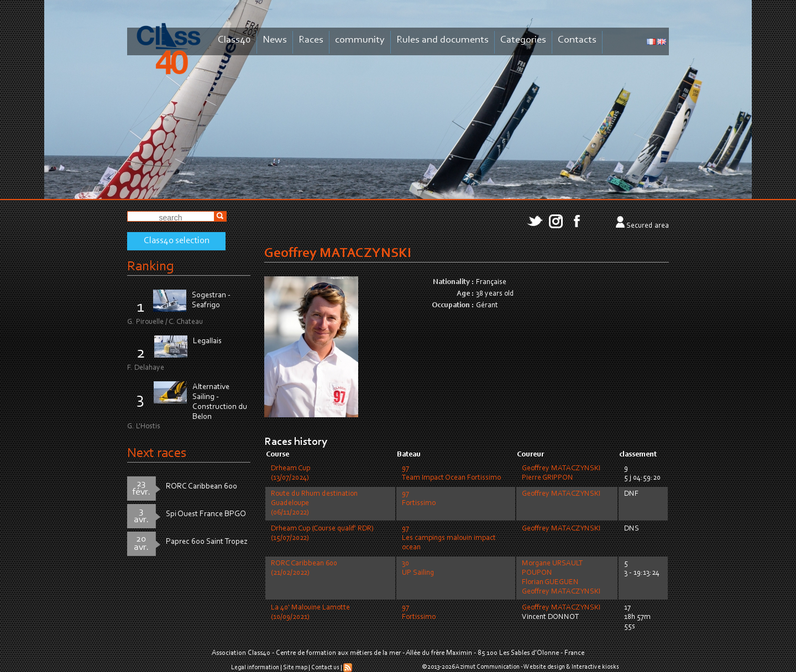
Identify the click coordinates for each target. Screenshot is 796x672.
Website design (544, 667)
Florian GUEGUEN (550, 582)
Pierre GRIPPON (548, 478)
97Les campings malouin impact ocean (449, 538)
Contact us (325, 668)
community (360, 40)
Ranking (150, 267)
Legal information (255, 668)
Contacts (577, 40)
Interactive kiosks (595, 667)
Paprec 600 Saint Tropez (207, 542)
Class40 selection (177, 241)
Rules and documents (442, 40)
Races (311, 40)
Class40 (234, 40)
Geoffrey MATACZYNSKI (561, 469)
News (275, 40)
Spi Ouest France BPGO (206, 514)
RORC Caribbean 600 (201, 487)
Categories (523, 40)
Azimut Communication (488, 667)
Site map (295, 668)
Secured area (648, 226)
